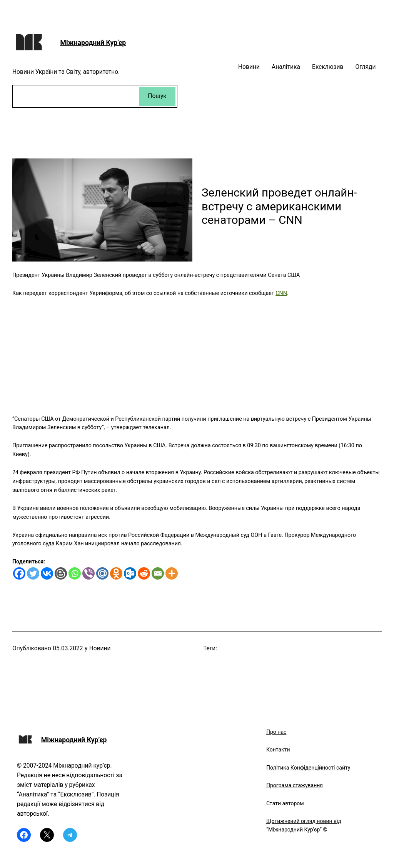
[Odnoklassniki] (116, 573)
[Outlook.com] (130, 573)
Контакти (278, 750)
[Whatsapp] (75, 573)
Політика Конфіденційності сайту (308, 768)
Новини (100, 648)
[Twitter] (33, 573)
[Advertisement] (197, 352)
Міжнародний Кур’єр (93, 43)
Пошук (157, 96)
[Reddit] (144, 573)
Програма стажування (295, 785)
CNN (281, 293)
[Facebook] (19, 573)
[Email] (158, 573)
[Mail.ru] (102, 573)
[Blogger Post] (61, 573)
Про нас (276, 732)
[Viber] (88, 573)
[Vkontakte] (47, 573)
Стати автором (285, 803)
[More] (172, 573)
